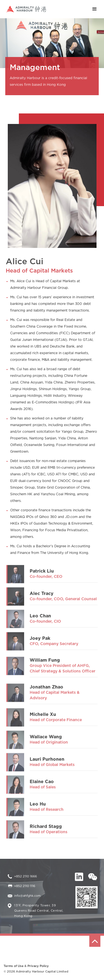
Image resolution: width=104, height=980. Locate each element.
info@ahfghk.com (27, 896)
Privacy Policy (38, 966)
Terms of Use (14, 966)
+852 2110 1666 (26, 876)
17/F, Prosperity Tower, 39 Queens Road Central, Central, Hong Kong (39, 911)
